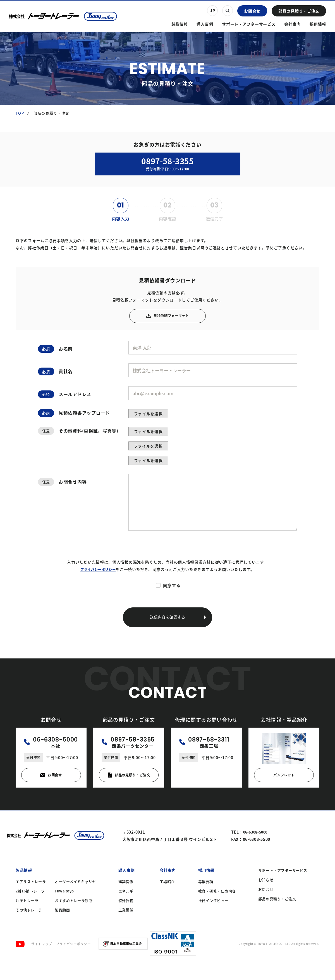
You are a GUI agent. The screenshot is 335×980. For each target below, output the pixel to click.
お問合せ (252, 11)
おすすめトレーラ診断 (74, 913)
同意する (172, 594)
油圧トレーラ (27, 913)
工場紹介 (167, 895)
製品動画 (62, 923)
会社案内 (292, 24)
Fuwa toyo (64, 904)
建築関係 (126, 895)
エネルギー (128, 904)
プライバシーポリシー (98, 578)
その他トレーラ (29, 923)
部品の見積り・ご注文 (299, 11)
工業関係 (126, 923)
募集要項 (206, 895)
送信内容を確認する (176, 627)
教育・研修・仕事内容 (217, 904)
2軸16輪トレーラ (30, 904)
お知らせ (266, 893)
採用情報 (318, 24)
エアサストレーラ (31, 895)
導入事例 (205, 24)
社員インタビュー (213, 913)
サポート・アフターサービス (249, 24)
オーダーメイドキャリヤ (75, 895)
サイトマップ (43, 957)
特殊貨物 (126, 913)
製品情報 (180, 24)
